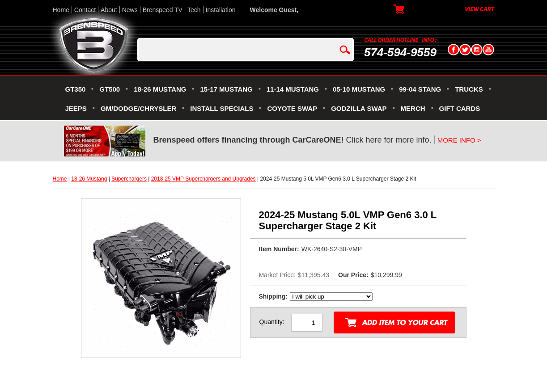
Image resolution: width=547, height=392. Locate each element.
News (130, 10)
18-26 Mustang (89, 179)
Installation (221, 10)
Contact (85, 10)
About (109, 10)
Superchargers (129, 179)
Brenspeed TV (163, 10)
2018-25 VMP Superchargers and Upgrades (204, 179)
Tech (194, 10)
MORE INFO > (459, 140)
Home (61, 10)
